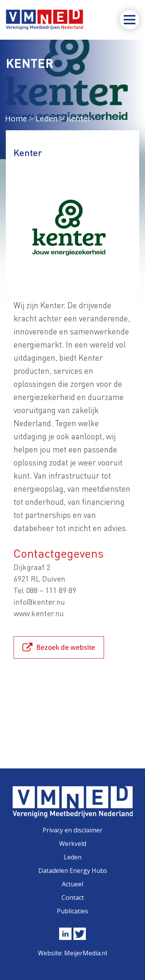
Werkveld (73, 844)
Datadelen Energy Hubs (73, 871)
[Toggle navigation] (130, 20)
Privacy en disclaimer (72, 830)
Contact (73, 898)
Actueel (72, 884)
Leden (73, 857)
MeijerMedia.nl (86, 953)
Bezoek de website (66, 647)
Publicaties (72, 911)
